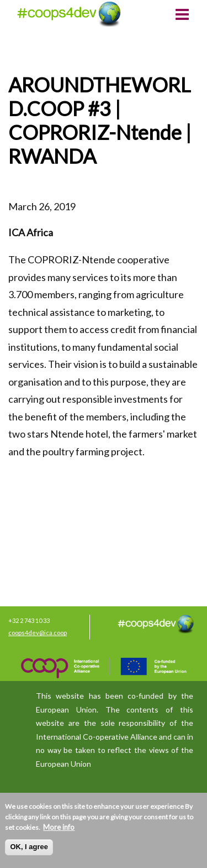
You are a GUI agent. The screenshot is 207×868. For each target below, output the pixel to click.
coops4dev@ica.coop (38, 633)
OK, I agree (29, 847)
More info (59, 827)
